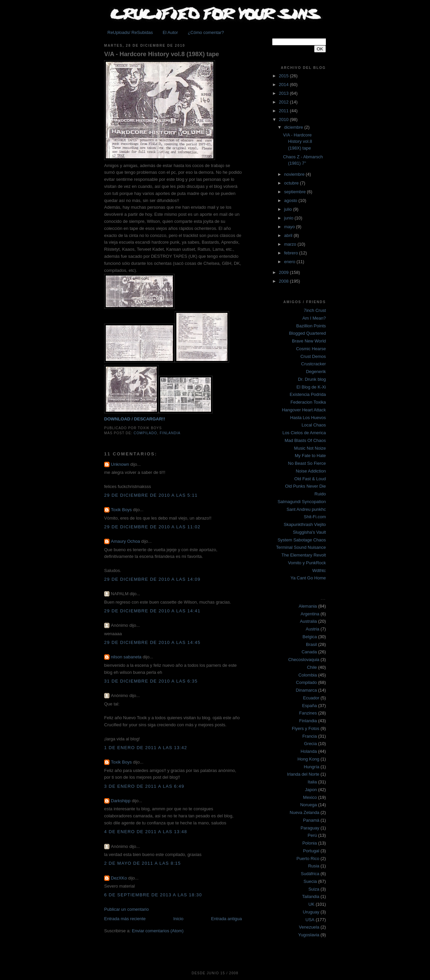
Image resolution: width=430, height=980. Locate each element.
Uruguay (311, 912)
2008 (284, 281)
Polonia (310, 843)
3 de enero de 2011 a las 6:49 (144, 786)
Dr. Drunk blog (312, 379)
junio (289, 218)
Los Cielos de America (304, 433)
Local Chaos (314, 425)
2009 (284, 272)
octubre (292, 183)
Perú (312, 835)
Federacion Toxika (308, 402)
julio (289, 209)
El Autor (170, 32)
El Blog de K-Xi (311, 387)
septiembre (296, 192)
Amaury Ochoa (125, 541)
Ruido (320, 494)
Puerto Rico (308, 859)
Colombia (308, 675)
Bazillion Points (311, 326)
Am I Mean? (314, 318)
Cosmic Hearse (311, 349)
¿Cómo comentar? (206, 32)
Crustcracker (313, 364)
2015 (284, 76)
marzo (291, 244)
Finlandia (170, 433)
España (309, 706)
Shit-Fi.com (315, 517)
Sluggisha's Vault (309, 532)
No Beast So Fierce (307, 463)
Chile (312, 667)
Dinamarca (306, 690)
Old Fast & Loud (310, 479)
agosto (291, 200)
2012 (284, 102)
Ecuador (311, 698)
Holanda (309, 751)
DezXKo (119, 878)
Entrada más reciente (125, 919)
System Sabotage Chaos (302, 540)
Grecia (310, 744)
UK (311, 904)
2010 (284, 119)
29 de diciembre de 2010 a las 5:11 (151, 495)
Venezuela (309, 927)
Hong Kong (308, 759)
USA (310, 920)
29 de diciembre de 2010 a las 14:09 (152, 579)
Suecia (310, 881)
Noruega (308, 805)
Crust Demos (313, 356)
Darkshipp (121, 801)
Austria (312, 629)
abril (289, 235)
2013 (284, 93)
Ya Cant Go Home (308, 578)
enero (290, 262)
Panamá (311, 820)
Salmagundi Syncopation (302, 502)
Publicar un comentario (126, 909)
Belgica (310, 637)
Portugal (311, 851)
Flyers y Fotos (306, 728)
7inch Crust (315, 310)
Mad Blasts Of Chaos (305, 440)
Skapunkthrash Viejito (305, 524)
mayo (290, 227)
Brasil (312, 644)
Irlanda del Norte (303, 774)
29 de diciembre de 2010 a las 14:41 (152, 611)
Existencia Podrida (308, 394)
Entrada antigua (226, 919)
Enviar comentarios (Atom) (158, 931)
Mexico (310, 797)
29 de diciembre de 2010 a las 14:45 (152, 642)
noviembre (295, 174)
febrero (292, 253)
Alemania (308, 606)
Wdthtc (319, 570)
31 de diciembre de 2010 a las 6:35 (151, 681)
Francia (310, 736)
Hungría (311, 767)
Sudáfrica (310, 874)
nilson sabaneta (126, 657)
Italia (312, 782)
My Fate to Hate (310, 456)
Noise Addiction (311, 471)
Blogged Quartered (307, 333)
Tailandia (311, 896)
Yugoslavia (309, 935)
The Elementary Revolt (304, 555)
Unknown (120, 464)
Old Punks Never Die (306, 486)
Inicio (178, 919)
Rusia (314, 866)
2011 (284, 111)
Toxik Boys (121, 510)
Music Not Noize (310, 448)
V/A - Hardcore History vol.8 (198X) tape (162, 54)
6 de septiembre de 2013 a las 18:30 (153, 895)
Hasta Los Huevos (308, 418)
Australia (309, 621)
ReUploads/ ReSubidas (130, 32)
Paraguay (310, 828)
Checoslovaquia (304, 660)
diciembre (294, 127)
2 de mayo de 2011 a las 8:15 (142, 863)
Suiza (314, 889)
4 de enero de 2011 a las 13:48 (146, 832)
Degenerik (316, 372)
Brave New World (309, 341)
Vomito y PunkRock (307, 563)
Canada (309, 652)
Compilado (145, 433)
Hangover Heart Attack (304, 410)
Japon (311, 790)
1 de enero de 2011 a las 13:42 (146, 748)
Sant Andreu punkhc (306, 509)
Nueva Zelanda (304, 812)
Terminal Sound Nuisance (301, 547)
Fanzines (308, 713)
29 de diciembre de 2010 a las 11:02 (152, 527)
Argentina (310, 614)
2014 (284, 85)
